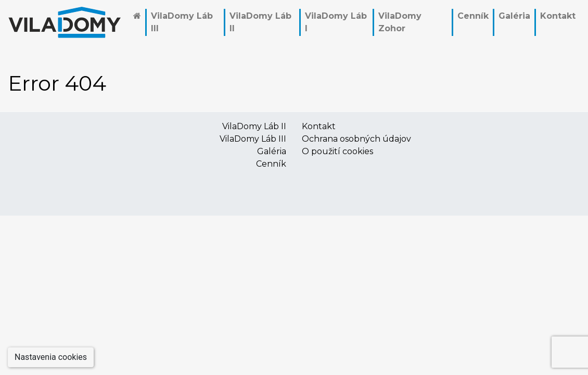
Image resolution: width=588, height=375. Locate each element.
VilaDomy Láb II (260, 22)
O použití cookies (337, 151)
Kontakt (558, 16)
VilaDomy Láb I (336, 22)
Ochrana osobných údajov (356, 139)
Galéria (514, 16)
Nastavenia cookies (51, 357)
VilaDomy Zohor (400, 22)
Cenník (473, 16)
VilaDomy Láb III (182, 22)
